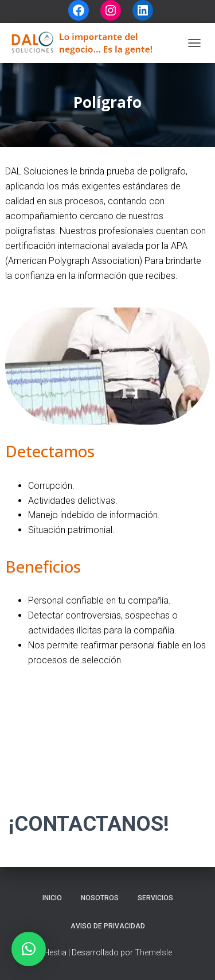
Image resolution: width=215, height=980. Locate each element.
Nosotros (100, 898)
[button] (29, 949)
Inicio (52, 898)
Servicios (155, 898)
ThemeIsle (153, 952)
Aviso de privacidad (108, 926)
